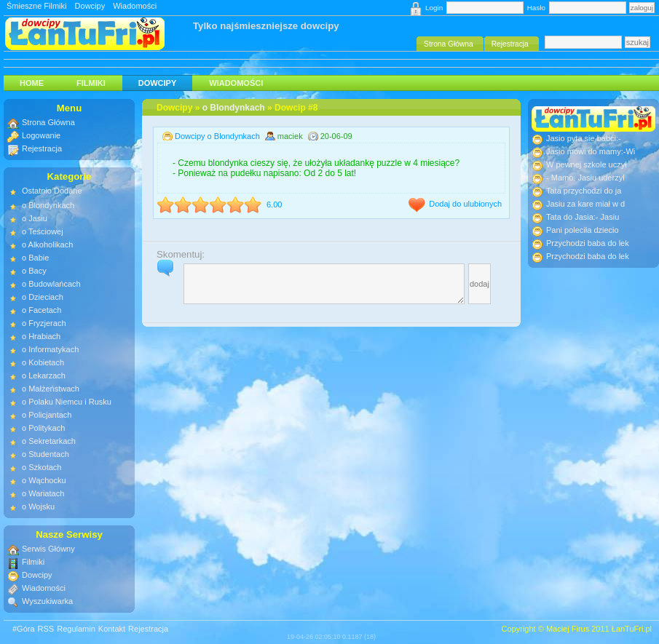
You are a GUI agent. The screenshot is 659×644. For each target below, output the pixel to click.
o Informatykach (50, 349)
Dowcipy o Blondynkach (217, 136)
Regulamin (76, 629)
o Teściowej (43, 231)
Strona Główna (48, 122)
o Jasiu (35, 218)
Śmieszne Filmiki (37, 6)
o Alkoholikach (47, 245)
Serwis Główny (48, 549)
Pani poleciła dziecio (583, 230)
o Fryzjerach (44, 323)
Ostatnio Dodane (52, 191)
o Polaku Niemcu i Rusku (67, 402)
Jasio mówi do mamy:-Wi (591, 151)
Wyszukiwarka (47, 601)
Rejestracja (42, 148)
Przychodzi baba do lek (588, 243)
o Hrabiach (41, 336)
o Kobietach (43, 362)
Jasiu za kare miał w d (585, 204)
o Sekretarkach (49, 441)
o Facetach (42, 310)
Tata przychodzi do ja (584, 191)
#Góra (24, 629)
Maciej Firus (568, 629)
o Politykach (43, 428)
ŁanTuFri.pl (632, 629)
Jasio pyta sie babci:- (584, 138)
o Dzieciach (43, 297)
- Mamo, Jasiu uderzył (585, 178)
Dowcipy (90, 6)
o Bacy (34, 271)
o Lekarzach (44, 375)
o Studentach (46, 454)
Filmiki (91, 83)
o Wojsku (38, 506)
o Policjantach (47, 415)
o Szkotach (42, 467)
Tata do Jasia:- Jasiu (583, 217)
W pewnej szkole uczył (587, 164)
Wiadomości (135, 6)
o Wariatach (43, 493)
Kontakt (112, 629)
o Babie (35, 258)
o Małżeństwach (51, 389)
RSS (46, 629)
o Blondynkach (234, 108)
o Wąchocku (44, 480)
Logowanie (41, 135)
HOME (32, 83)
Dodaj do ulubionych (465, 204)
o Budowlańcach (51, 284)
